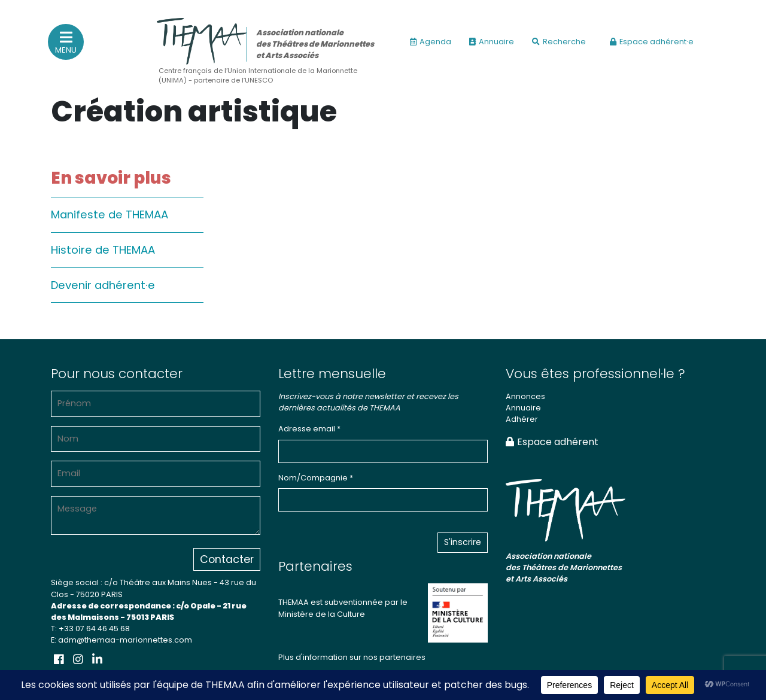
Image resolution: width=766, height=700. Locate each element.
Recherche (559, 42)
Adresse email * (309, 429)
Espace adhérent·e (652, 42)
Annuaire (492, 42)
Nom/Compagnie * (316, 478)
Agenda (431, 42)
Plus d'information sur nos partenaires (352, 657)
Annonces (525, 396)
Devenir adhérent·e (103, 285)
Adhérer (522, 419)
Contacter (227, 559)
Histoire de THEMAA (103, 250)
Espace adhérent (552, 442)
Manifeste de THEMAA (110, 214)
